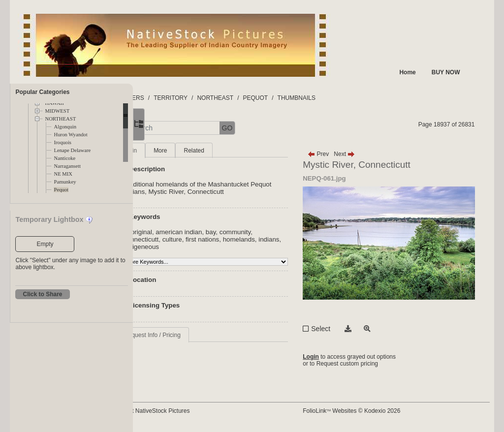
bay (260, 232)
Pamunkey (65, 182)
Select (344, 329)
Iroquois (63, 142)
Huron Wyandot (70, 135)
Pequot (61, 190)
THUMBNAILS (346, 98)
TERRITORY (220, 98)
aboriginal (187, 232)
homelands (288, 239)
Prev (341, 154)
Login (334, 357)
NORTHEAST (60, 119)
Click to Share (42, 294)
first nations (252, 239)
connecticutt (190, 239)
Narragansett (67, 166)
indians (183, 247)
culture (221, 239)
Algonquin (65, 127)
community (284, 232)
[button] (168, 128)
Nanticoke (64, 158)
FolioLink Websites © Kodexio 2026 (375, 411)
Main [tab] (180, 151)
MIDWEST (57, 111)
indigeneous (215, 247)
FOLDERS (179, 98)
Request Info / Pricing (202, 335)
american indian (228, 232)
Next (367, 154)
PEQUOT (305, 98)
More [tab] (209, 151)
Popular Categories (42, 92)
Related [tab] (243, 151)
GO (277, 128)
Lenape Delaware (72, 150)
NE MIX (63, 174)
